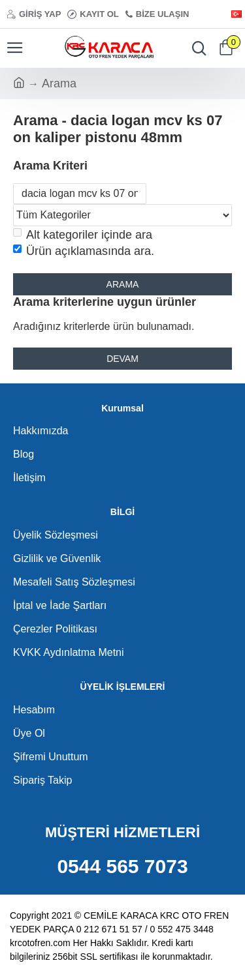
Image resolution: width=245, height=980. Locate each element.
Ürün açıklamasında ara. (84, 251)
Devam (122, 359)
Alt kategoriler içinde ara (83, 235)
